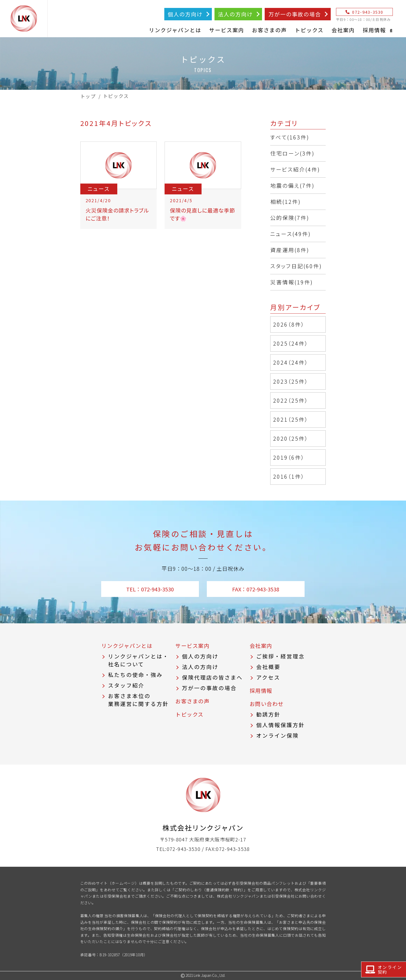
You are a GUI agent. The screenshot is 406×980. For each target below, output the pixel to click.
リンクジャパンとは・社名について (138, 660)
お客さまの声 (269, 30)
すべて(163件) (290, 137)
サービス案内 (227, 30)
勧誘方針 (268, 714)
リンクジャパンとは (175, 30)
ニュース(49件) (291, 234)
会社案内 (343, 30)
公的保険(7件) (290, 218)
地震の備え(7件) (292, 185)
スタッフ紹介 (126, 685)
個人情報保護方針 (281, 725)
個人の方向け (185, 14)
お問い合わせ (267, 704)
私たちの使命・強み (135, 675)
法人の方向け (235, 14)
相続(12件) (286, 202)
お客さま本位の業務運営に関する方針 (138, 700)
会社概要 (268, 667)
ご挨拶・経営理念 (281, 656)
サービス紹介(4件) (295, 169)
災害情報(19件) (292, 282)
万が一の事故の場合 (295, 14)
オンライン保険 (277, 735)
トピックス (309, 30)
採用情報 (374, 30)
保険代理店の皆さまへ (212, 677)
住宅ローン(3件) (292, 153)
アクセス (268, 677)
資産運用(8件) (290, 250)
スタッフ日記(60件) (296, 266)
